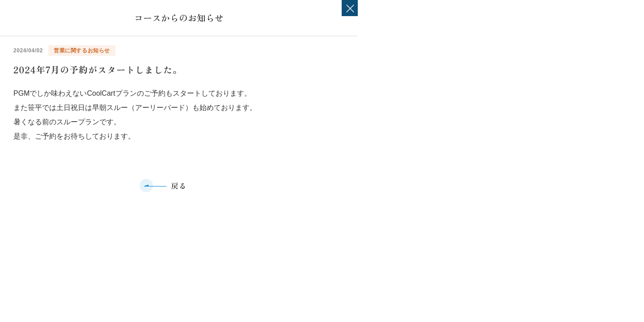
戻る (179, 186)
